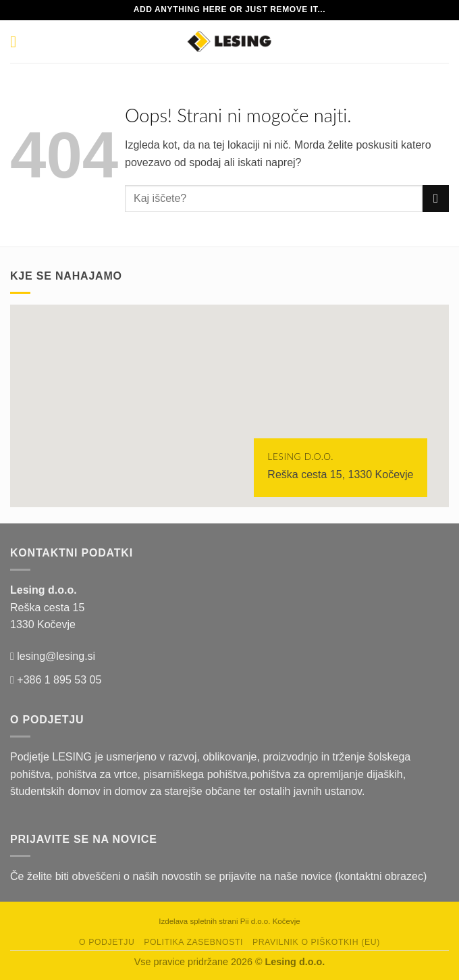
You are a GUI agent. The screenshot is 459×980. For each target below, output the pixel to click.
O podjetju (107, 942)
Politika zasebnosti (193, 942)
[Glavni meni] (18, 42)
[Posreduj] (436, 198)
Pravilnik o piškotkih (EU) (316, 942)
